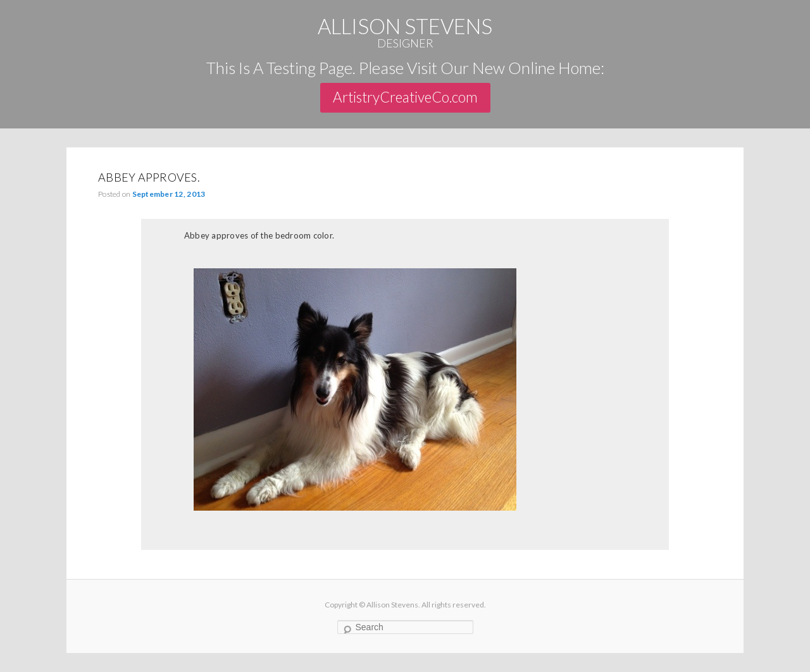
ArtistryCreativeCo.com (405, 97)
